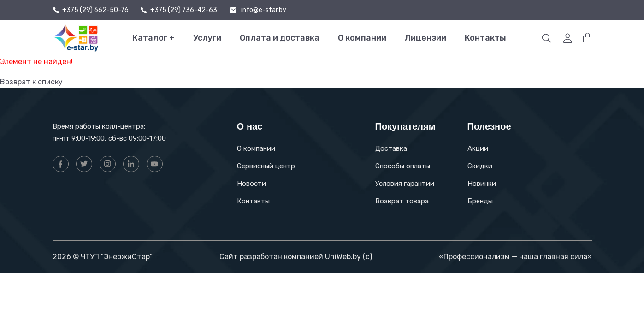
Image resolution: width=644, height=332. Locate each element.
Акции (478, 148)
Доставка (391, 148)
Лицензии (425, 38)
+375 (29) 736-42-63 (184, 10)
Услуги (207, 38)
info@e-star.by (264, 10)
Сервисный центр (266, 166)
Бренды (480, 201)
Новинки (482, 184)
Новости (251, 184)
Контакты (485, 38)
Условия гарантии (405, 184)
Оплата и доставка (280, 38)
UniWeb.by (343, 257)
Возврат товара (402, 201)
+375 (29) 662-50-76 (95, 10)
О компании (362, 38)
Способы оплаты (403, 166)
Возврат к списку (31, 82)
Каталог (154, 38)
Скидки (480, 166)
